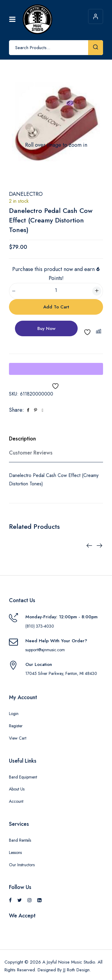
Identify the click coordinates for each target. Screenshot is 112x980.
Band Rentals (20, 840)
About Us (17, 789)
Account (16, 801)
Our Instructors (22, 865)
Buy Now (46, 328)
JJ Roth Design (76, 970)
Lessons (15, 852)
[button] (99, 331)
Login (14, 714)
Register (16, 726)
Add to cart (56, 307)
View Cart (18, 738)
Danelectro (26, 194)
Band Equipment (23, 777)
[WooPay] (56, 369)
